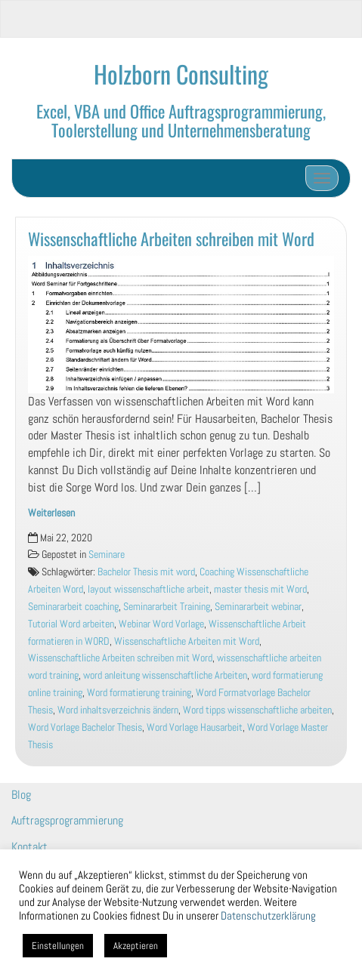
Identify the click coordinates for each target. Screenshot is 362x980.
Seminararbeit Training (167, 607)
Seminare (107, 555)
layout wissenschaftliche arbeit (149, 589)
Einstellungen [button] (58, 946)
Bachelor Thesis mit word (146, 572)
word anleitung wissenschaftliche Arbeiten (165, 675)
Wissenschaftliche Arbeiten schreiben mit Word (171, 238)
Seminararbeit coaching (73, 607)
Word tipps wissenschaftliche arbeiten (257, 710)
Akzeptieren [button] (136, 946)
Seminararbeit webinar (258, 607)
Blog (21, 795)
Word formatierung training (139, 693)
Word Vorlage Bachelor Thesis (85, 727)
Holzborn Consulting (181, 74)
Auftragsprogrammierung (67, 820)
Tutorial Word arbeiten (71, 624)
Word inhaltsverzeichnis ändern (118, 710)
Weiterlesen (51, 513)
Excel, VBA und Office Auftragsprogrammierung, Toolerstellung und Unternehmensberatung (181, 120)
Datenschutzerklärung (268, 916)
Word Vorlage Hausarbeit (195, 727)
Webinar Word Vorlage (161, 624)
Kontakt (29, 847)
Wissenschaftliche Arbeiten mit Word (187, 641)
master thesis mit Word (260, 589)
